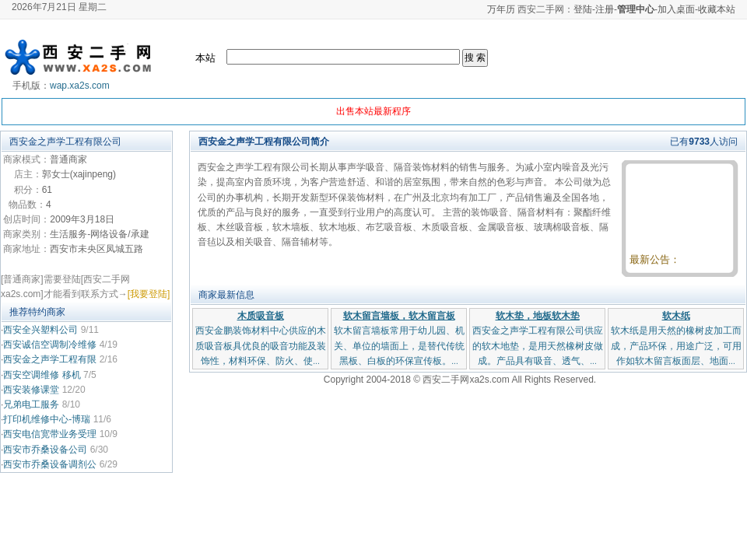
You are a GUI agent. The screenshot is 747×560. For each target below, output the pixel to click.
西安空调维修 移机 (43, 375)
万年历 (501, 9)
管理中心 (636, 9)
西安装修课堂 (31, 390)
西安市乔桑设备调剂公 (50, 464)
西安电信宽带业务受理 (50, 434)
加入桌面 (676, 9)
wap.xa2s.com (80, 86)
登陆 (583, 9)
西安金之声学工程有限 (50, 359)
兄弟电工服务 (31, 404)
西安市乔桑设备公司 (45, 450)
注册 (605, 9)
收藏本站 (717, 9)
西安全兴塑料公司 (40, 330)
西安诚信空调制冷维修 (50, 345)
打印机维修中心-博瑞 (47, 419)
